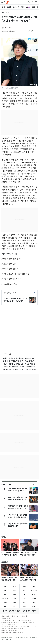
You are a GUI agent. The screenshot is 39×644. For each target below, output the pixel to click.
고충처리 (34, 611)
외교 (15, 590)
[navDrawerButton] (36, 2)
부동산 (15, 594)
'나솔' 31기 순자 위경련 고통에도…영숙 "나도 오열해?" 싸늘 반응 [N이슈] (18, 508)
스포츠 (4, 562)
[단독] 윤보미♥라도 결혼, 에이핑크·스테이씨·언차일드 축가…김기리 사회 (18, 491)
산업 (5, 594)
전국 (5, 590)
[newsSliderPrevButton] (31, 485)
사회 (15, 586)
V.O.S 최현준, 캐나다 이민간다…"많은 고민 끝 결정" (20, 369)
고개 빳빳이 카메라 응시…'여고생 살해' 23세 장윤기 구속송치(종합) (18, 500)
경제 (24, 586)
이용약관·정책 (26, 611)
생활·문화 (5, 598)
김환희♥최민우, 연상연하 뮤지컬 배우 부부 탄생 (19, 358)
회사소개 (5, 611)
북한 (24, 590)
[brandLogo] (5, 2)
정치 (5, 586)
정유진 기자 (8, 28)
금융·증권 (34, 590)
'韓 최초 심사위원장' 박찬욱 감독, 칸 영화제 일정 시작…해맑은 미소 (15, 300)
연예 (3, 12)
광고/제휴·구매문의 (15, 611)
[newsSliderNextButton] (36, 485)
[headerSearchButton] (29, 2)
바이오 (34, 594)
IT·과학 (24, 594)
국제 (34, 586)
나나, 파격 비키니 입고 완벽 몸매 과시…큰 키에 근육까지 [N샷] (18, 517)
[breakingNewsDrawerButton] (32, 2)
